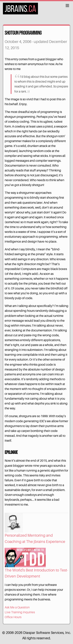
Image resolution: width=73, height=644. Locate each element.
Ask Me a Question (17, 607)
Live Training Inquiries (20, 612)
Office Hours (13, 617)
